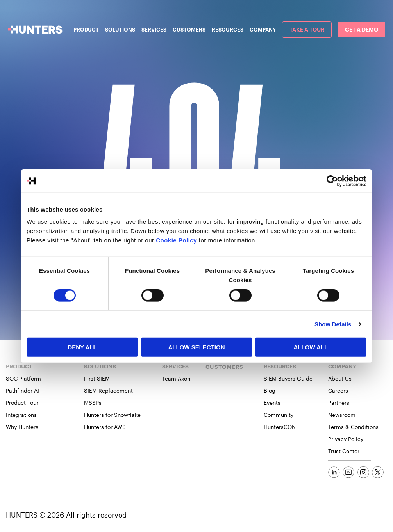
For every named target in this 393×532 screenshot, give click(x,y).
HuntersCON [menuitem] (280, 427)
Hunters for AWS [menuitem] (105, 427)
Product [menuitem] (86, 30)
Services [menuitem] (154, 30)
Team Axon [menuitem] (176, 378)
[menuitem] (307, 30)
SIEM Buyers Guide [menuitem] (288, 378)
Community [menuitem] (279, 415)
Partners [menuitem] (339, 403)
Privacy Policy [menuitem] (346, 439)
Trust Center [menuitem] (344, 451)
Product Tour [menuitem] (22, 403)
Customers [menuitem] (189, 30)
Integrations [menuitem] (21, 415)
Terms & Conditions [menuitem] (353, 427)
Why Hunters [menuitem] (22, 427)
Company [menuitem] (263, 30)
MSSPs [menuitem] (93, 403)
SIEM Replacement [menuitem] (108, 391)
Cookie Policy (176, 240)
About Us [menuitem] (340, 378)
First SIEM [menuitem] (97, 378)
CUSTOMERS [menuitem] (224, 367)
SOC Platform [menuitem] (23, 378)
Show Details (333, 324)
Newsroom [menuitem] (342, 415)
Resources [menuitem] (228, 30)
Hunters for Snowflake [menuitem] (112, 415)
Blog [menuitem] (270, 391)
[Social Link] (334, 472)
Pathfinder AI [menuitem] (22, 391)
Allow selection (197, 347)
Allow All (311, 347)
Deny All (82, 347)
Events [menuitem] (272, 403)
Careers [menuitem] (338, 391)
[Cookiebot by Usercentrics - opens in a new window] (332, 181)
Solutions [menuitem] (120, 30)
